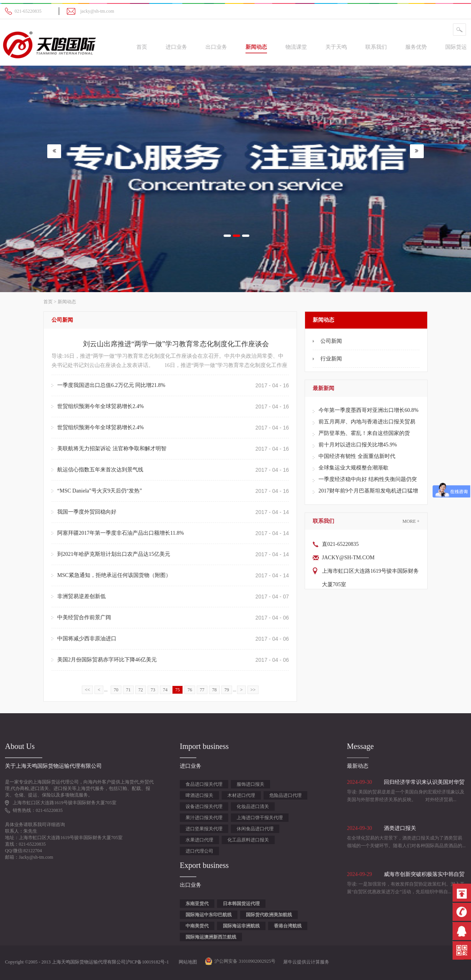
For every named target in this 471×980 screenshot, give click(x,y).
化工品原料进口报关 (248, 840)
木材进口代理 (241, 795)
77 (202, 690)
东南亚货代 (197, 904)
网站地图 (187, 962)
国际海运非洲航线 (241, 926)
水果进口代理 (199, 840)
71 (128, 690)
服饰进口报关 (250, 784)
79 (227, 690)
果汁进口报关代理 (204, 818)
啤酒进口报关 (199, 795)
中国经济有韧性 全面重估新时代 (357, 456)
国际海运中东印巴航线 (209, 915)
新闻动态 (67, 302)
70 (116, 690)
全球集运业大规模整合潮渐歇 (353, 468)
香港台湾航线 (288, 926)
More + (411, 521)
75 (177, 690)
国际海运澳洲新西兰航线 (211, 937)
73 (153, 690)
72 (141, 690)
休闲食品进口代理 (255, 829)
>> (253, 690)
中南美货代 (197, 926)
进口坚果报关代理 (204, 829)
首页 (142, 47)
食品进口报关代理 (204, 784)
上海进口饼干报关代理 (260, 818)
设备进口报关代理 (204, 806)
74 (165, 690)
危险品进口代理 (285, 795)
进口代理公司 (199, 851)
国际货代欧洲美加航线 (269, 915)
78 (214, 690)
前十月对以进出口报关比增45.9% (358, 445)
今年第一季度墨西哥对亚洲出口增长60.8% (368, 410)
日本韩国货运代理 (241, 904)
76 (190, 690)
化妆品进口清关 (253, 806)
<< (88, 690)
